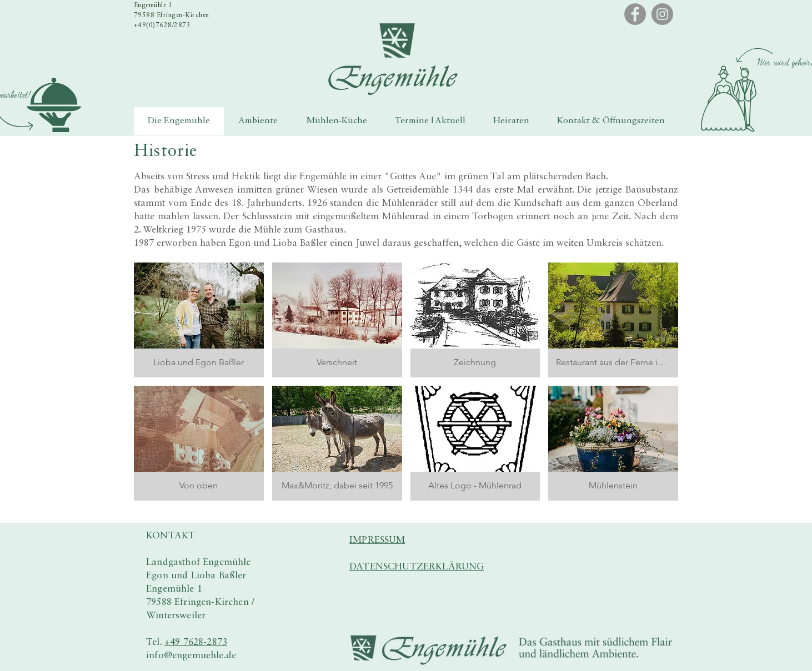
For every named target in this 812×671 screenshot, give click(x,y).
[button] (54, 105)
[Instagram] (662, 14)
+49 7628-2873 (196, 642)
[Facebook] (635, 14)
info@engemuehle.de (191, 656)
